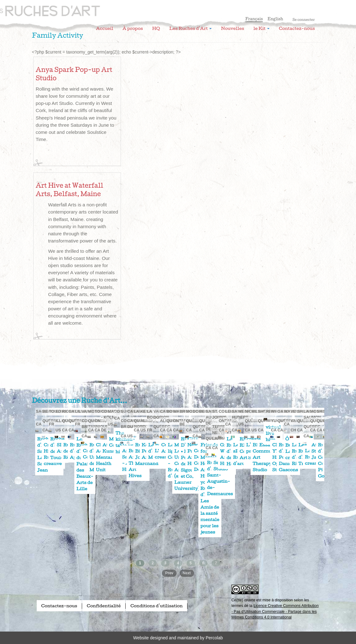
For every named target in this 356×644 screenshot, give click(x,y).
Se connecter (304, 20)
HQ (156, 28)
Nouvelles (233, 28)
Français (254, 19)
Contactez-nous (297, 28)
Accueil (105, 28)
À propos (133, 28)
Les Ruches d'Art (74, 8)
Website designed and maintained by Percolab (178, 638)
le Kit (261, 28)
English (275, 19)
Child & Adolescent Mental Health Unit (109, 457)
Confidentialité (104, 606)
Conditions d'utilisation (156, 606)
